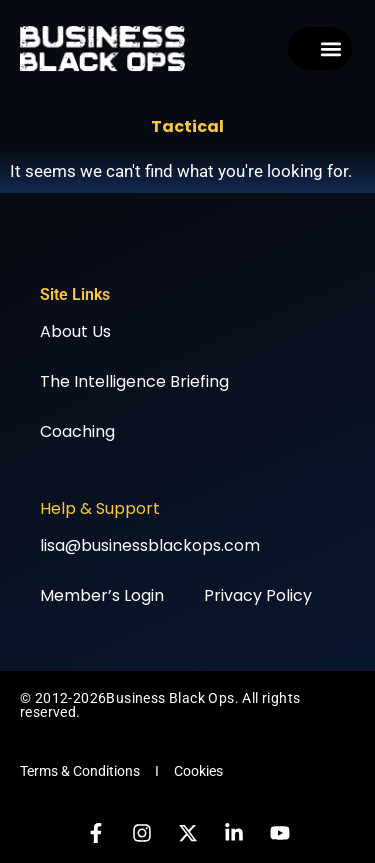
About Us (75, 331)
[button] (330, 48)
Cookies (198, 771)
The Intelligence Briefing (134, 381)
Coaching (77, 431)
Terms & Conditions (80, 771)
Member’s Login (102, 595)
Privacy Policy (258, 595)
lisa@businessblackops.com (150, 545)
